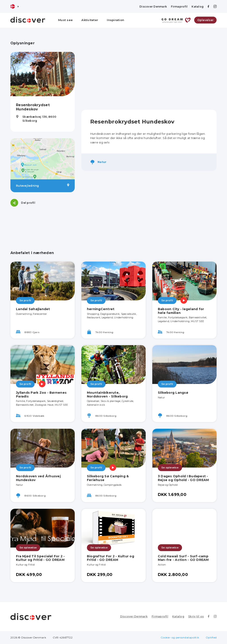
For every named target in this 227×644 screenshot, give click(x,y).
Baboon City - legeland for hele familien (181, 311)
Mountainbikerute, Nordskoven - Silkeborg (107, 394)
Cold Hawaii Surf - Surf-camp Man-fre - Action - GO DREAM (183, 558)
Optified (211, 637)
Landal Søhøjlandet (33, 309)
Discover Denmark (153, 7)
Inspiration (115, 20)
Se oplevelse (170, 468)
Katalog (198, 7)
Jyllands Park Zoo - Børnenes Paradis (41, 394)
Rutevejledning (43, 186)
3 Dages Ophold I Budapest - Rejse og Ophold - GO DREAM (183, 478)
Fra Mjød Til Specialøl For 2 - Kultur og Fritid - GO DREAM (40, 558)
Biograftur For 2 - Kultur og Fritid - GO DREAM (111, 558)
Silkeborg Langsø (173, 393)
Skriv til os (196, 616)
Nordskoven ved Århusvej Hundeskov (38, 478)
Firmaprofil (179, 7)
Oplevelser (205, 20)
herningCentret (101, 309)
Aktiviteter (90, 20)
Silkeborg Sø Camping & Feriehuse (108, 478)
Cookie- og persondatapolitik (180, 637)
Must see (65, 20)
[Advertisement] (149, 72)
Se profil (25, 300)
